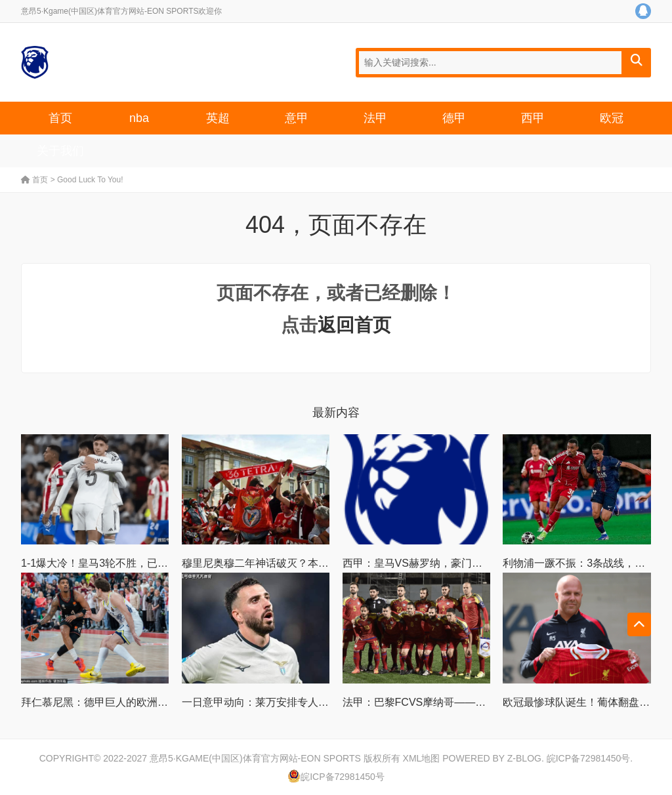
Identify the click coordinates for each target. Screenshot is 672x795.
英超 (218, 118)
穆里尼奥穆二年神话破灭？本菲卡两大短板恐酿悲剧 (303, 563)
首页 (60, 118)
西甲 (533, 118)
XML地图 (422, 758)
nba (139, 118)
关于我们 (60, 151)
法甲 (375, 118)
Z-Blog (524, 758)
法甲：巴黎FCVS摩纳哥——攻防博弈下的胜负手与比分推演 (483, 702)
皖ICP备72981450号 (589, 758)
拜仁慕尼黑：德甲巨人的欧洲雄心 (100, 702)
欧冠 (612, 118)
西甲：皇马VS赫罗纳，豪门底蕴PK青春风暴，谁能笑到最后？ (488, 563)
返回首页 (354, 325)
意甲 (297, 118)
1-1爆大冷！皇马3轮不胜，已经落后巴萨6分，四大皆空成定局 (166, 563)
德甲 (454, 118)
